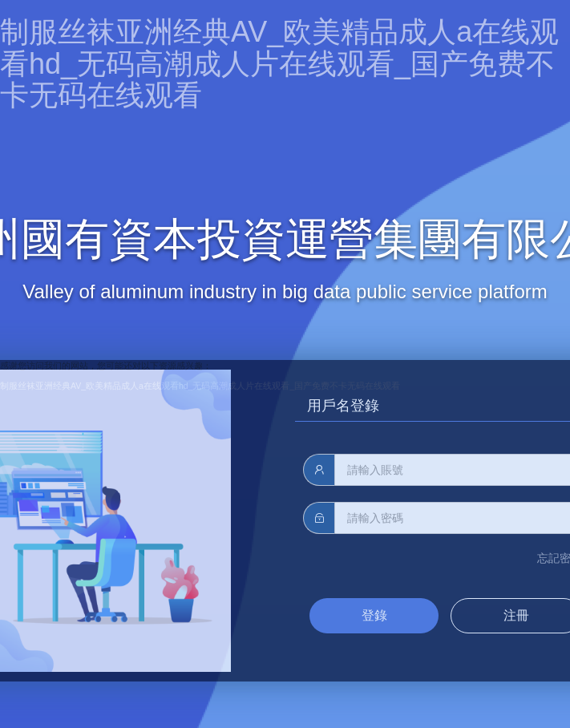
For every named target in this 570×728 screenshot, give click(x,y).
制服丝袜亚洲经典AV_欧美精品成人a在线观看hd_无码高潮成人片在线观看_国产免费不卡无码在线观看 (279, 63)
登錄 (374, 615)
